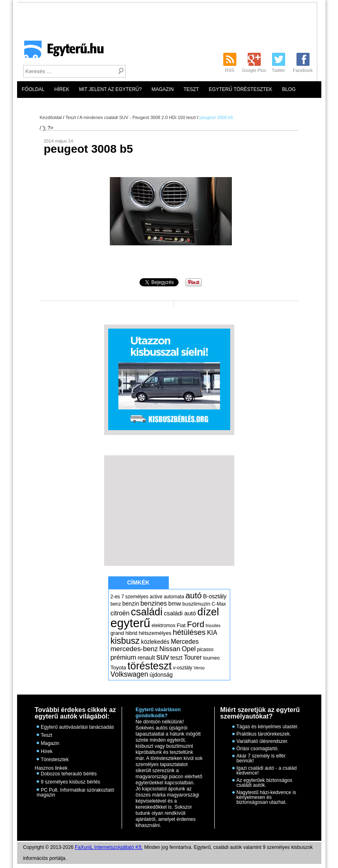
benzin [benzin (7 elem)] (131, 604)
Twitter (278, 70)
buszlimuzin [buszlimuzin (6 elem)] (196, 604)
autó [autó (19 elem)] (194, 595)
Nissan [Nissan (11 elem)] (170, 649)
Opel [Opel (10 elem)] (189, 649)
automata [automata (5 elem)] (174, 597)
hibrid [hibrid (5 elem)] (131, 633)
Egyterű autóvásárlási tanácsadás (77, 727)
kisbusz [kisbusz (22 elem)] (125, 641)
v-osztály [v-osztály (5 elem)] (182, 668)
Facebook (303, 70)
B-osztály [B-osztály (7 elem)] (215, 596)
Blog (289, 89)
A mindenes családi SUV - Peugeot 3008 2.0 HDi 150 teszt (137, 117)
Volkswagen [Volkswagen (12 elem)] (130, 674)
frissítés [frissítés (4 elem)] (213, 626)
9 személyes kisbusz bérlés (70, 782)
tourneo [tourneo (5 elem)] (211, 658)
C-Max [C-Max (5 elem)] (219, 604)
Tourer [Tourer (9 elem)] (193, 657)
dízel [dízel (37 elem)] (208, 612)
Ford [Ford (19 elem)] (196, 624)
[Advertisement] (175, 59)
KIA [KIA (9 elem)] (212, 633)
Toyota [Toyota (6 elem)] (119, 668)
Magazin (162, 89)
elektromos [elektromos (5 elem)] (164, 626)
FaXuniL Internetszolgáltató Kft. (109, 847)
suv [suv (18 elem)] (163, 657)
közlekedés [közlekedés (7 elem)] (155, 642)
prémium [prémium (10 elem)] (123, 657)
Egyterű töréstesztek (240, 89)
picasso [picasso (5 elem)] (205, 649)
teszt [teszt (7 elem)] (177, 658)
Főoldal (33, 89)
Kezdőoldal (51, 117)
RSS (230, 70)
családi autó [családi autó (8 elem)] (180, 613)
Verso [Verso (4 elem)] (199, 668)
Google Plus (254, 70)
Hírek (62, 89)
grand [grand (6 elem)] (118, 633)
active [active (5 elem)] (156, 597)
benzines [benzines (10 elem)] (154, 603)
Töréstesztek (55, 760)
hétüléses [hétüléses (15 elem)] (189, 632)
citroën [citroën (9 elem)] (120, 613)
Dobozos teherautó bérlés (69, 774)
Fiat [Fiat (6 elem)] (181, 625)
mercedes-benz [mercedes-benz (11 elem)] (134, 649)
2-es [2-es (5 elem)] (115, 597)
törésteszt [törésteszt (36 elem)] (150, 666)
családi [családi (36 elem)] (147, 612)
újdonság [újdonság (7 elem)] (161, 675)
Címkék (138, 582)
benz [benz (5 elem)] (116, 604)
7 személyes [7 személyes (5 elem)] (135, 597)
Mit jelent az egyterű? (110, 89)
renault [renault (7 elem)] (146, 658)
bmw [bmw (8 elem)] (175, 604)
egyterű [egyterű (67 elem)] (131, 623)
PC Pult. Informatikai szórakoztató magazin (75, 792)
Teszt (191, 89)
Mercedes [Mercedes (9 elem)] (185, 642)
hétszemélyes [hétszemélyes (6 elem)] (155, 633)
